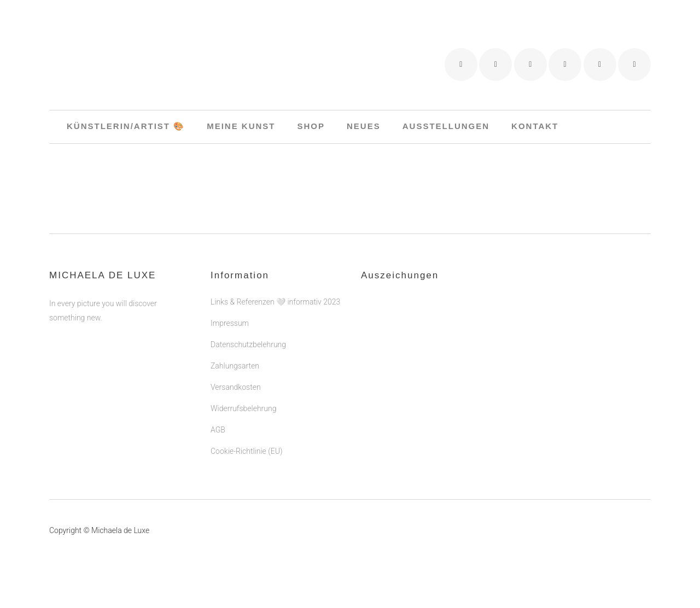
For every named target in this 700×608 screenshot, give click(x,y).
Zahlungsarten (235, 366)
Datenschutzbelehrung (248, 344)
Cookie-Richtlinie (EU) (246, 451)
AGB (218, 430)
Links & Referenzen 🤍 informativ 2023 (275, 302)
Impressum (230, 323)
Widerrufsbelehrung (243, 408)
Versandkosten (236, 387)
